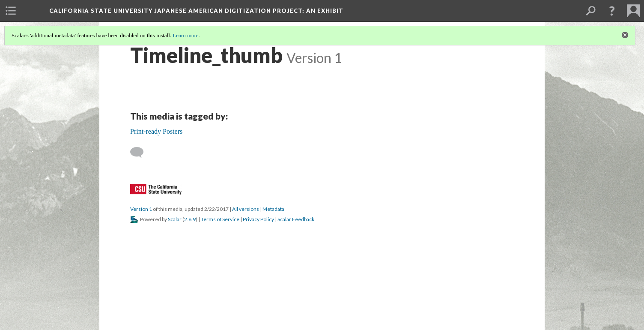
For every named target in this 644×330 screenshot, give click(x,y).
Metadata (273, 209)
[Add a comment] (141, 153)
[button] (612, 11)
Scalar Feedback (296, 219)
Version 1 (141, 209)
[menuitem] (11, 11)
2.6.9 (190, 219)
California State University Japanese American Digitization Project (196, 11)
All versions (246, 209)
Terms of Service (220, 219)
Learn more (185, 35)
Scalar (175, 219)
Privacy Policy (258, 219)
